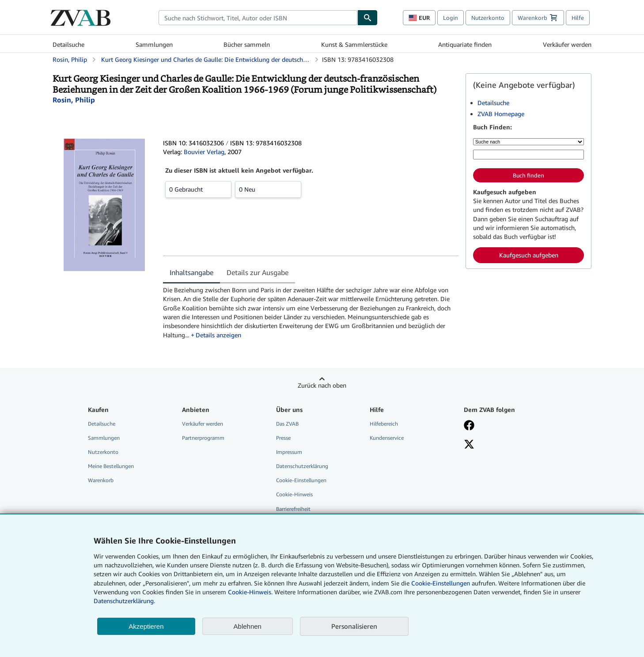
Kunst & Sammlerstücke (354, 44)
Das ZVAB (287, 424)
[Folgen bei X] (504, 445)
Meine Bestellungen (111, 466)
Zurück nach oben (322, 385)
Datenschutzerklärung (302, 466)
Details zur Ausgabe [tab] (258, 272)
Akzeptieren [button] (146, 626)
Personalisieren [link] (354, 626)
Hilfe (578, 18)
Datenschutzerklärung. (124, 601)
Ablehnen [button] (248, 626)
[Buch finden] (367, 18)
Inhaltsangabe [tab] (191, 272)
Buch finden (528, 175)
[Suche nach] (528, 142)
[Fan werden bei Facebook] (504, 426)
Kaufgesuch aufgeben (529, 255)
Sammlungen (154, 44)
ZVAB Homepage (501, 114)
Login (451, 18)
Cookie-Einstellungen (441, 583)
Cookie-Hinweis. (250, 592)
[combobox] (258, 18)
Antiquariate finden (465, 44)
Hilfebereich (384, 424)
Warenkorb (101, 480)
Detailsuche (68, 44)
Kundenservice (387, 438)
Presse (283, 438)
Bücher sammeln (247, 44)
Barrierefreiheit (293, 509)
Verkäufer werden (567, 44)
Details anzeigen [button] (218, 335)
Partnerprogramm (203, 438)
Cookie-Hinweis (294, 494)
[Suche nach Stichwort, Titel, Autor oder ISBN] (528, 155)
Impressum (289, 452)
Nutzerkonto (488, 18)
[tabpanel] (311, 313)
